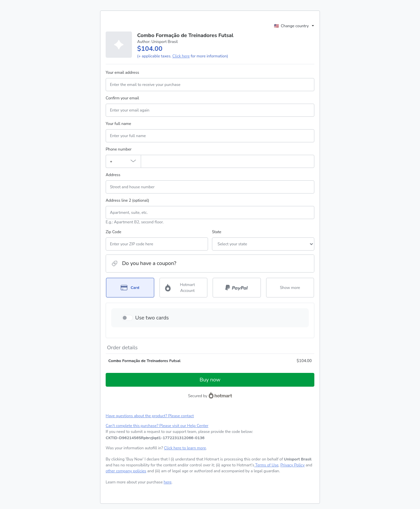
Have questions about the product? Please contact (150, 416)
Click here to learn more (185, 448)
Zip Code (114, 232)
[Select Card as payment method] (130, 288)
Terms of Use (266, 465)
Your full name (118, 124)
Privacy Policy (292, 465)
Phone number (119, 149)
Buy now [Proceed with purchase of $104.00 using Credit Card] (210, 380)
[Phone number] (228, 161)
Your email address (122, 72)
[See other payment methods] (290, 288)
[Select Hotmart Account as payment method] (184, 288)
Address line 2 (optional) (127, 200)
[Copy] (155, 438)
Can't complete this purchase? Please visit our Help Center (157, 426)
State (217, 232)
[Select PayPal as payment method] (237, 288)
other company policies (126, 471)
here (168, 482)
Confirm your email (122, 98)
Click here (181, 56)
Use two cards (152, 318)
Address (113, 175)
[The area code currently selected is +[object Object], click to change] (123, 161)
